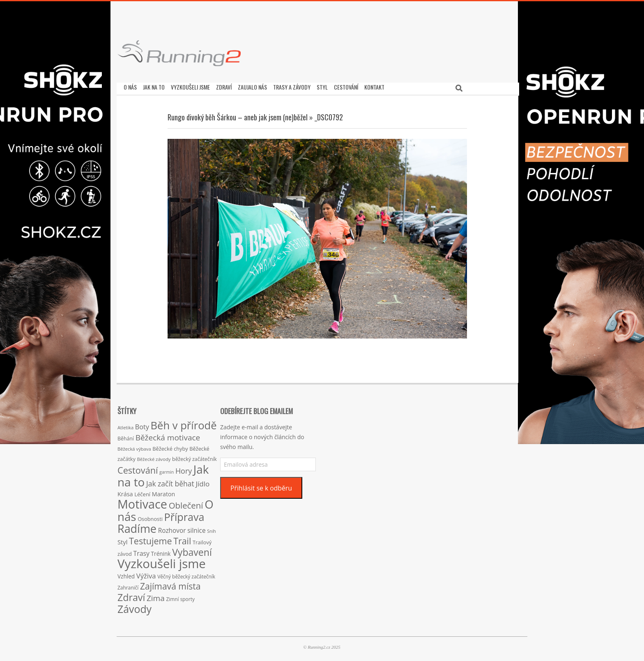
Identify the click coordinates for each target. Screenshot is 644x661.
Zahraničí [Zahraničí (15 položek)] (128, 585)
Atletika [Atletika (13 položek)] (125, 425)
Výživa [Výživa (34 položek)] (146, 574)
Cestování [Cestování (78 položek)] (138, 468)
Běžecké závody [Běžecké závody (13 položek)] (154, 457)
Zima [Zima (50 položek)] (156, 596)
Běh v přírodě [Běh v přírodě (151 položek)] (184, 423)
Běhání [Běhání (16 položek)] (126, 436)
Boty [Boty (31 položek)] (142, 425)
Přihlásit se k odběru (261, 486)
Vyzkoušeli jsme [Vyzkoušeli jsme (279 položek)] (162, 562)
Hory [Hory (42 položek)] (184, 469)
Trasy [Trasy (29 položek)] (141, 551)
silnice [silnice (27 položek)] (196, 529)
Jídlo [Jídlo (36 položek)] (202, 482)
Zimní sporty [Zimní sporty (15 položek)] (180, 597)
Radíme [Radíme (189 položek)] (137, 526)
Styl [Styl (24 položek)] (122, 540)
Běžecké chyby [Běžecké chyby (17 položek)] (170, 447)
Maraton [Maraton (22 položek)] (163, 492)
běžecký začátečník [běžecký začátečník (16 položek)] (194, 457)
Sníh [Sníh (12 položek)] (212, 529)
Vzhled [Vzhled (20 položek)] (126, 574)
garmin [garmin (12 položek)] (167, 470)
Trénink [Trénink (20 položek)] (161, 552)
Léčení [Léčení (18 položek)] (142, 492)
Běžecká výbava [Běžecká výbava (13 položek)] (134, 447)
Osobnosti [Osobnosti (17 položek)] (150, 517)
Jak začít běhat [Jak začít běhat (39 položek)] (170, 481)
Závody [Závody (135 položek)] (135, 607)
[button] (179, 53)
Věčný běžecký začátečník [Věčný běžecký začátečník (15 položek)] (186, 574)
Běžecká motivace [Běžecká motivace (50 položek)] (168, 435)
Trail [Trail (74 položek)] (182, 539)
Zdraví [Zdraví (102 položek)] (131, 595)
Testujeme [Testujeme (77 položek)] (151, 539)
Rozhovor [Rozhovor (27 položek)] (172, 529)
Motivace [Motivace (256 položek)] (142, 502)
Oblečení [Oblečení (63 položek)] (186, 503)
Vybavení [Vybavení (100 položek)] (192, 550)
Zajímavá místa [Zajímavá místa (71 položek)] (170, 584)
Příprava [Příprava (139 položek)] (184, 515)
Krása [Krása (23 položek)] (125, 492)
